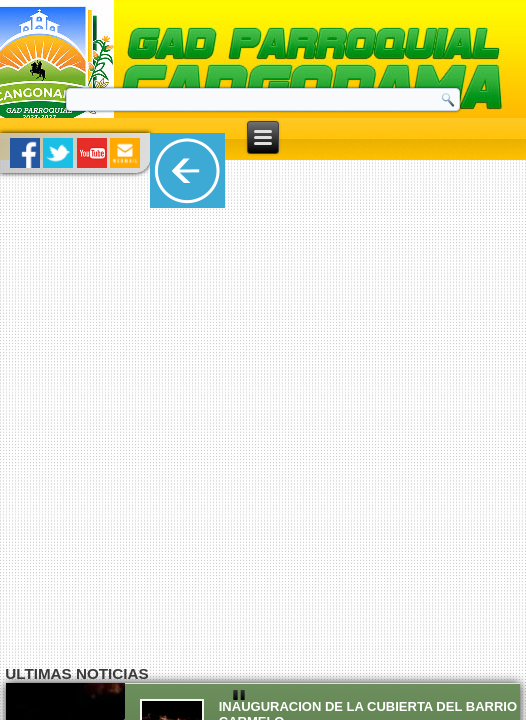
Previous (15, 569)
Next (510, 569)
